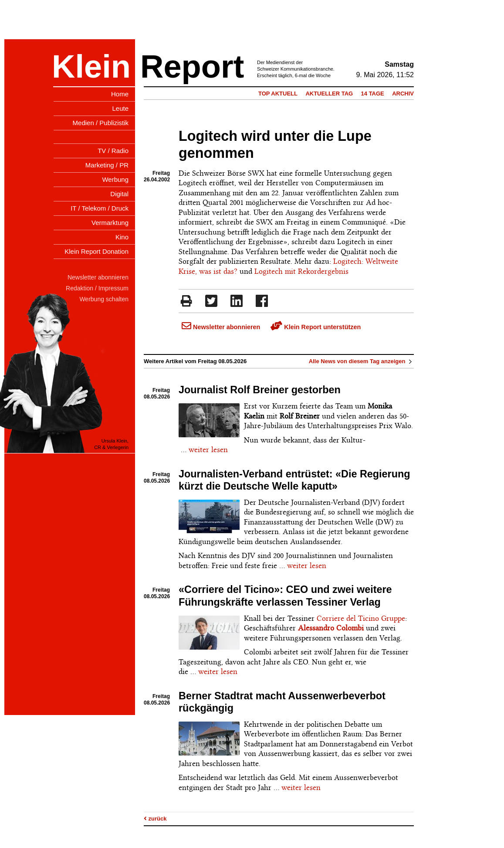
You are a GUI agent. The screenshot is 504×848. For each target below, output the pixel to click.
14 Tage (373, 94)
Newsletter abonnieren (221, 327)
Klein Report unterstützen (316, 327)
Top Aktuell (278, 94)
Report (192, 66)
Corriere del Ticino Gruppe (361, 618)
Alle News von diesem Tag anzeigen (361, 361)
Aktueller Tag (329, 94)
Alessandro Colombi (331, 628)
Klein (91, 66)
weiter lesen (208, 450)
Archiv (403, 94)
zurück (155, 819)
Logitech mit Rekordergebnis (301, 271)
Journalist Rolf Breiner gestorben (260, 390)
